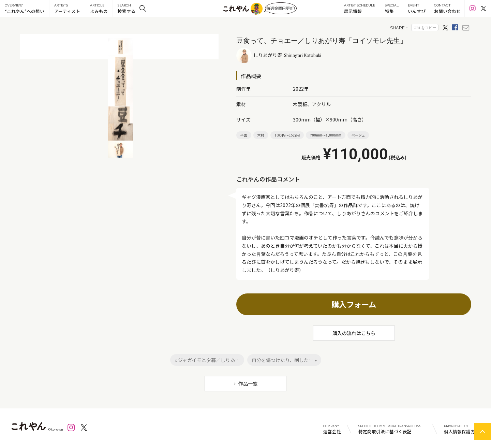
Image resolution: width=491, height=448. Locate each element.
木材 (261, 135)
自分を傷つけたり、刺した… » (284, 360)
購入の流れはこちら (354, 333)
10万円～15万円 (287, 135)
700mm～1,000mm (326, 135)
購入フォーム (354, 304)
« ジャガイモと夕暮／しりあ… (207, 360)
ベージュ (358, 135)
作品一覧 (248, 384)
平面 (244, 135)
